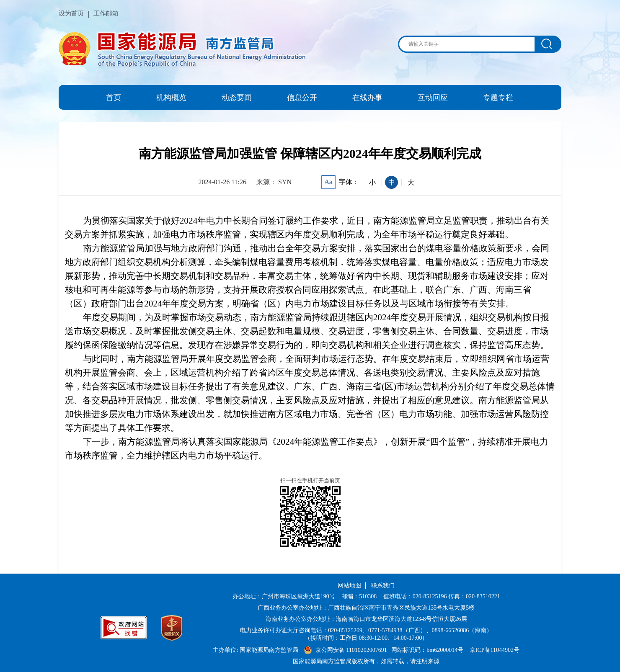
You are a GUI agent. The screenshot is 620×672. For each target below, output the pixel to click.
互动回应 (433, 98)
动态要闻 (237, 98)
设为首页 (71, 13)
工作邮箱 (106, 13)
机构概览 (171, 98)
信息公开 (302, 98)
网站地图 (349, 586)
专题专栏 (498, 98)
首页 (114, 98)
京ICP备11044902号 (495, 650)
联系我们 (383, 586)
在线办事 (367, 98)
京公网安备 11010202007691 (352, 650)
